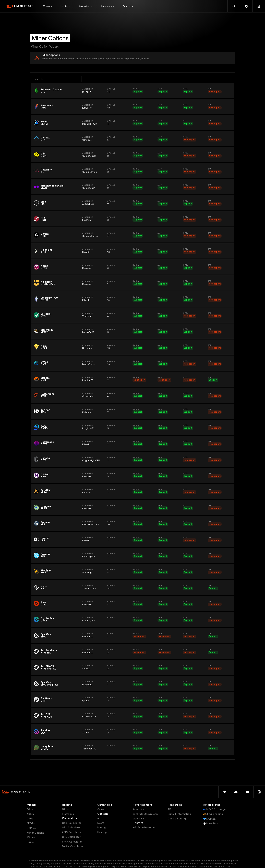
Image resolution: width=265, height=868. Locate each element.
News (101, 823)
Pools (30, 842)
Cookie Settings (177, 819)
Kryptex (209, 819)
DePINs (31, 828)
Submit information (179, 814)
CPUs (30, 819)
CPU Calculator (71, 837)
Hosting (102, 832)
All (99, 818)
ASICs (30, 814)
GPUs (30, 809)
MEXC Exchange (214, 809)
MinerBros (211, 824)
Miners (31, 837)
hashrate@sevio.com (145, 814)
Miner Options (36, 833)
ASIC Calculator (71, 832)
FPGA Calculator (72, 842)
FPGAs (31, 823)
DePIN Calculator (72, 846)
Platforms (68, 814)
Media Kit (138, 819)
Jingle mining (213, 814)
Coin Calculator (71, 823)
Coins (101, 809)
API (170, 809)
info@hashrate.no (144, 828)
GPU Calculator (71, 828)
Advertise (138, 809)
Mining (102, 828)
